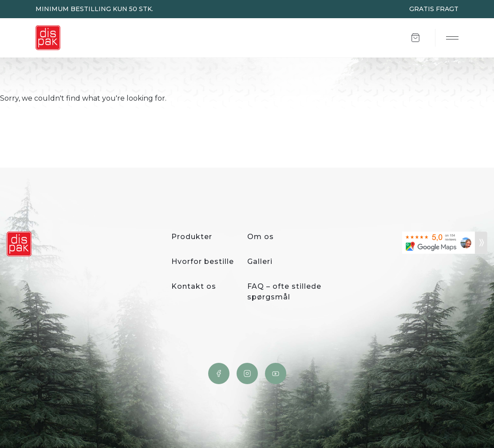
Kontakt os (194, 286)
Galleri (260, 261)
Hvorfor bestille (203, 261)
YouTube (276, 373)
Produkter (192, 237)
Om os (261, 237)
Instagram (247, 373)
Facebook (219, 373)
